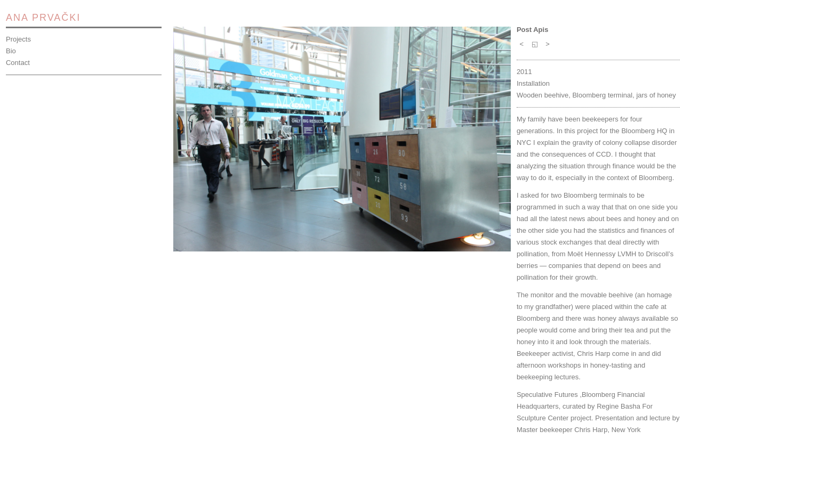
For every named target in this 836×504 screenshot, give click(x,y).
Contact (18, 63)
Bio (11, 51)
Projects (18, 39)
